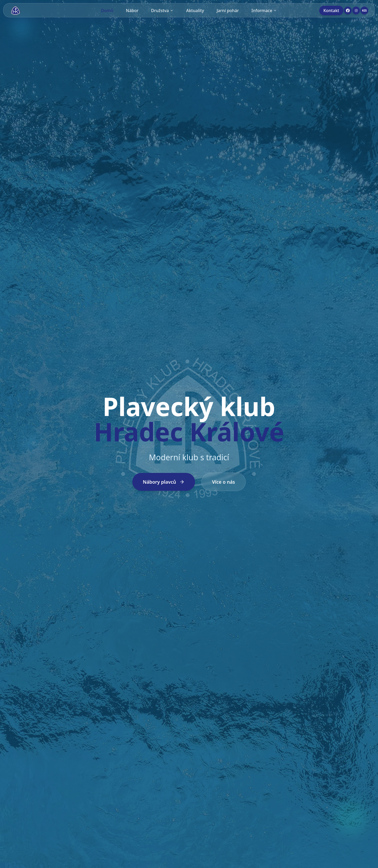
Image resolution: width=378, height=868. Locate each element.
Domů (107, 11)
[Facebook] (348, 11)
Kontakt (331, 11)
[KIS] (364, 11)
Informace (264, 11)
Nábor (132, 11)
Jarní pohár (228, 11)
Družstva (162, 11)
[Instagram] (356, 11)
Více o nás (224, 482)
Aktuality (195, 11)
